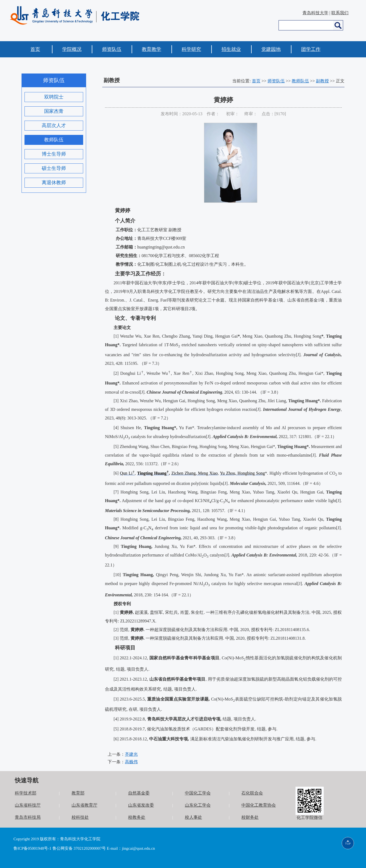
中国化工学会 (198, 793)
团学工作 (311, 49)
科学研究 (191, 49)
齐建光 (131, 754)
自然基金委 (139, 793)
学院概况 (72, 49)
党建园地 (271, 49)
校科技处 (80, 817)
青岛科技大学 (315, 13)
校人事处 (193, 817)
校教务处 (137, 817)
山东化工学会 (198, 805)
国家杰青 (54, 111)
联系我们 (340, 13)
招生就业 (231, 49)
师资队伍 (112, 49)
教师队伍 (54, 140)
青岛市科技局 (28, 817)
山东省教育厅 (85, 805)
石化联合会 (252, 793)
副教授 (322, 81)
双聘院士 (54, 97)
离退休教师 (54, 183)
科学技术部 (26, 793)
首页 (35, 49)
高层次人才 (54, 125)
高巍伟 (131, 762)
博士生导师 (54, 154)
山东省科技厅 (28, 805)
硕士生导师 (54, 168)
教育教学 (152, 49)
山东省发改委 (141, 805)
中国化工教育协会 (259, 805)
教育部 (78, 793)
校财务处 (250, 817)
